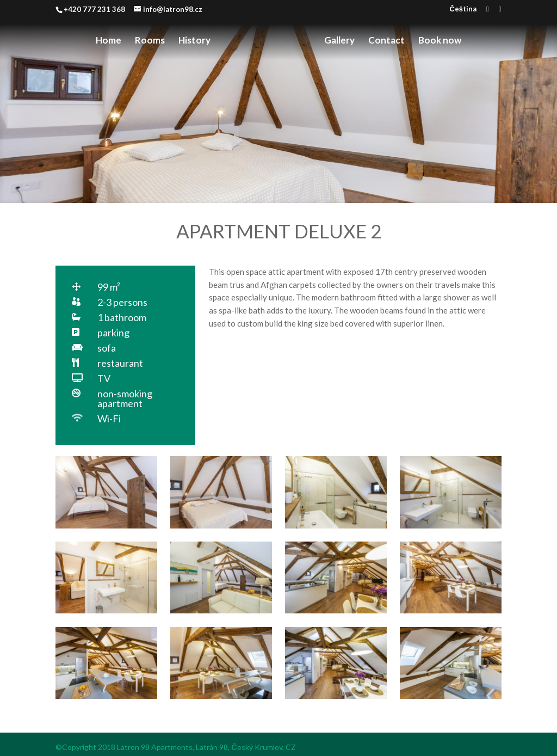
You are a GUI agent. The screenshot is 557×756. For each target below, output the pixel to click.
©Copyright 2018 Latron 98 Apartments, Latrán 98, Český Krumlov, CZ (175, 747)
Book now (440, 41)
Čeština (463, 9)
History (194, 41)
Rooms (150, 41)
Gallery (339, 41)
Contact (386, 41)
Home (109, 41)
